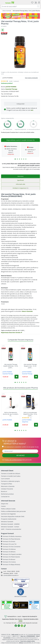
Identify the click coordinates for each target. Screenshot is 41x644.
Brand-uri (4, 491)
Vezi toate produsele (31, 78)
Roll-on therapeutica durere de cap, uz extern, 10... (11, 414)
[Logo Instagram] (22, 626)
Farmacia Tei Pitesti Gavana (10, 557)
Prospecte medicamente (9, 519)
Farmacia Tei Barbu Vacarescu (11, 536)
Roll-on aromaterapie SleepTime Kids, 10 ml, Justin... (30, 414)
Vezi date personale (17, 460)
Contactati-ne (5, 497)
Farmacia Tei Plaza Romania (11, 539)
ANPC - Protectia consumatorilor (11, 529)
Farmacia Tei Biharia (8, 552)
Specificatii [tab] (20, 180)
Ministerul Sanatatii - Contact (10, 527)
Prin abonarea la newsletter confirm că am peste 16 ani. (22, 447)
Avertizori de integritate (8, 514)
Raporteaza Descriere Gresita (12, 332)
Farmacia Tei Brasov (8, 559)
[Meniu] (2, 3)
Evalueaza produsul (7, 83)
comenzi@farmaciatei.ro (11, 575)
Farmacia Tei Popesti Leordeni (11, 554)
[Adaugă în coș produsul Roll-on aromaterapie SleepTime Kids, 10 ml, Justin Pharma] (36, 425)
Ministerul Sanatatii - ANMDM (10, 524)
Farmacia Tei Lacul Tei (9, 544)
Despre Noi (5, 504)
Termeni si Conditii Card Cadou (11, 476)
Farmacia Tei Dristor (8, 541)
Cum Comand (5, 479)
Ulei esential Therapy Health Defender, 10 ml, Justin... (11, 366)
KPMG (20, 621)
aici (32, 110)
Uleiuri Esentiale (7, 11)
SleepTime (25, 422)
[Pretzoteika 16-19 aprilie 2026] (20, 16)
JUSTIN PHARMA (11, 87)
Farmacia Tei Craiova (8, 562)
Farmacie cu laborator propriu (10, 481)
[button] (15, 159)
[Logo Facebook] (16, 626)
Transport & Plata (7, 484)
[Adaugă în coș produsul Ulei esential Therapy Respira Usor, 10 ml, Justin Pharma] (36, 377)
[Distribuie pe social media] (2, 30)
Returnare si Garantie (8, 486)
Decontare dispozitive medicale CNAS (13, 516)
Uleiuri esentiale (27, 311)
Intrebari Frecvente (7, 489)
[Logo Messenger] (19, 626)
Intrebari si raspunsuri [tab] (20, 188)
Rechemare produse (7, 494)
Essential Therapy (11, 89)
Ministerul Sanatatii (7, 522)
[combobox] (20, 6)
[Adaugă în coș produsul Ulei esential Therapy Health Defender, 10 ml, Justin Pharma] (16, 377)
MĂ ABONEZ (20, 455)
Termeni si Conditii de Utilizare (11, 473)
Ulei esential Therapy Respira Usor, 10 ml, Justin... (30, 366)
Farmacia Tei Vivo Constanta (11, 547)
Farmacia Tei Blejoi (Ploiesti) (11, 564)
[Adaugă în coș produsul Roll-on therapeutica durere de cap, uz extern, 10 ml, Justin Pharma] (16, 425)
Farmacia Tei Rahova (8, 549)
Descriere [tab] (21, 176)
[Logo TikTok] (25, 626)
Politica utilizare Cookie (8, 509)
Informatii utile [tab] (20, 184)
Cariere (3, 506)
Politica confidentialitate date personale (13, 511)
